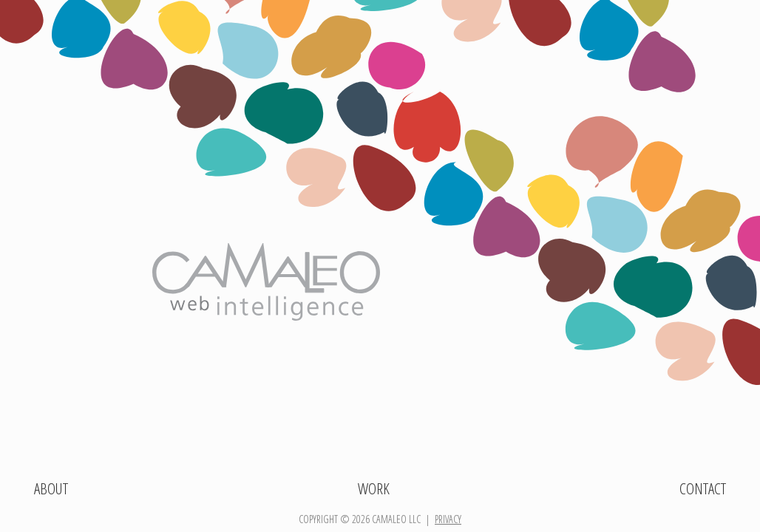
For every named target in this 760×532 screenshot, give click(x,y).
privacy (448, 519)
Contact (703, 488)
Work (374, 488)
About (51, 488)
